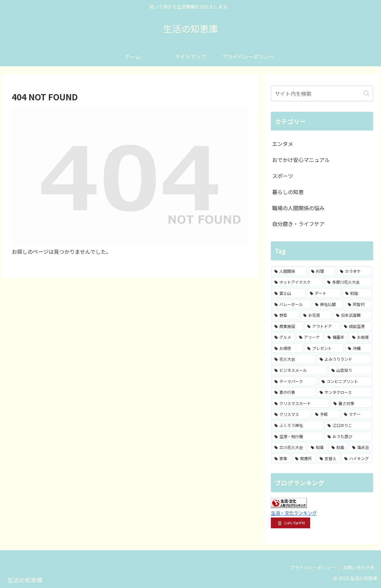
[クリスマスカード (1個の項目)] (300, 403)
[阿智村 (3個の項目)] (359, 304)
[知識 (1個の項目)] (318, 447)
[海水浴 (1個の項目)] (361, 447)
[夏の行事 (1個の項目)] (293, 392)
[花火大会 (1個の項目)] (293, 359)
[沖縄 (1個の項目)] (359, 348)
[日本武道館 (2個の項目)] (353, 315)
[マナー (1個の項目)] (357, 414)
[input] (322, 93)
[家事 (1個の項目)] (281, 458)
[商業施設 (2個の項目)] (287, 326)
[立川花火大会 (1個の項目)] (289, 447)
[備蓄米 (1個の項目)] (336, 337)
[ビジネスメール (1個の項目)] (299, 370)
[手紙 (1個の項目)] (326, 414)
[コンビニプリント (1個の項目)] (346, 381)
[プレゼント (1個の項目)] (324, 348)
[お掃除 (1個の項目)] (287, 348)
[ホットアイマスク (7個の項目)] (297, 282)
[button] (366, 93)
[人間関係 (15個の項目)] (289, 271)
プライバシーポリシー (313, 567)
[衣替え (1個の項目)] (328, 458)
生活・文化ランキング (294, 513)
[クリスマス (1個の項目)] (291, 414)
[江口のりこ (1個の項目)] (349, 425)
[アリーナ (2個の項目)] (310, 337)
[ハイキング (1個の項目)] (357, 458)
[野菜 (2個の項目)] (285, 315)
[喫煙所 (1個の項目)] (304, 458)
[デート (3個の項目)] (324, 293)
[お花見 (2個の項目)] (316, 315)
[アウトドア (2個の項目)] (322, 326)
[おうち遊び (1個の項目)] (349, 436)
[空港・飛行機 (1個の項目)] (297, 436)
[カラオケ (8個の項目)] (355, 271)
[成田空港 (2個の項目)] (357, 326)
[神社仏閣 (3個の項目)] (328, 304)
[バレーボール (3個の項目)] (291, 304)
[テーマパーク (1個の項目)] (294, 381)
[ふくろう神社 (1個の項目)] (297, 425)
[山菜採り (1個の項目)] (351, 370)
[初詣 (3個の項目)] (357, 293)
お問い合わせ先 (359, 567)
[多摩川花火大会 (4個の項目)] (348, 282)
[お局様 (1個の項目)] (361, 337)
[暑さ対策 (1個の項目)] (351, 403)
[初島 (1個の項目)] (338, 447)
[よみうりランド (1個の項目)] (345, 359)
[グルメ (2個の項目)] (283, 337)
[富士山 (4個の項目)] (289, 293)
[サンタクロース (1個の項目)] (344, 392)
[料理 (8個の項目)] (322, 271)
